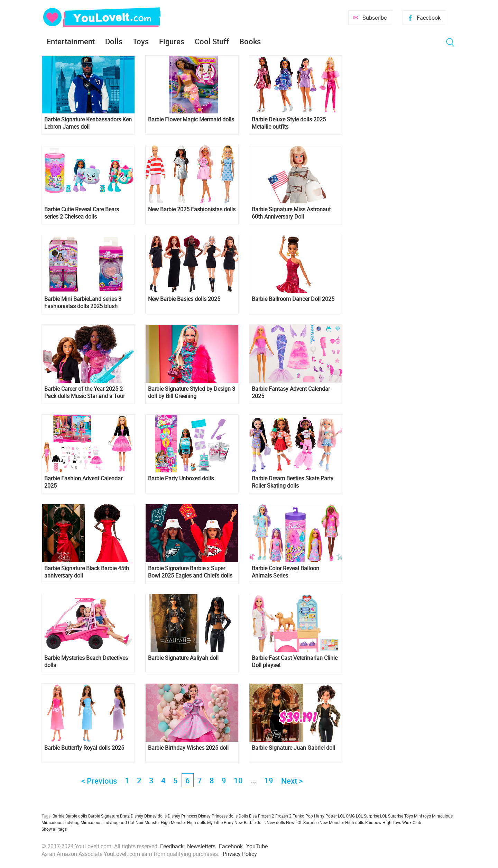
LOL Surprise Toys (396, 816)
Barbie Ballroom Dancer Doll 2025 (293, 299)
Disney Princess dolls (218, 816)
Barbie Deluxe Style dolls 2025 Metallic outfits (289, 123)
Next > (292, 781)
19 (269, 780)
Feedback (172, 846)
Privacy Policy (240, 854)
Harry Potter (325, 816)
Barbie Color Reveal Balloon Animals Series (285, 572)
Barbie (58, 816)
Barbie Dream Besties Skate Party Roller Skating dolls (293, 482)
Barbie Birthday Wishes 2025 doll (188, 748)
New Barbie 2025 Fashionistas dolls (192, 209)
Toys (141, 41)
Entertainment (71, 41)
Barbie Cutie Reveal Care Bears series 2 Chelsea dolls (82, 213)
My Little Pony (220, 822)
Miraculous (442, 816)
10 (238, 780)
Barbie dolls (76, 816)
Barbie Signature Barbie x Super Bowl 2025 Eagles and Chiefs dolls (190, 572)
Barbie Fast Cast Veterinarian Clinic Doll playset (295, 662)
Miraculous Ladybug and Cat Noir (112, 822)
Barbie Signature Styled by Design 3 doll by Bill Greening (192, 393)
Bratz (125, 816)
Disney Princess (182, 816)
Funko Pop (303, 816)
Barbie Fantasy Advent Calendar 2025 (291, 393)
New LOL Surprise (302, 822)
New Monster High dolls (342, 822)
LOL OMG (346, 816)
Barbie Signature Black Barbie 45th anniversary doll (87, 572)
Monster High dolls (188, 822)
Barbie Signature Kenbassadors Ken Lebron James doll (88, 123)
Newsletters (201, 846)
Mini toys (422, 816)
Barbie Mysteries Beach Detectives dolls (86, 662)
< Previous (99, 781)
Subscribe (375, 18)
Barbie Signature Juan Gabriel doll (293, 748)
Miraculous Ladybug (61, 822)
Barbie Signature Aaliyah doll (183, 658)
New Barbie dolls (250, 822)
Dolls (114, 41)
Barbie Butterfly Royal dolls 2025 (84, 748)
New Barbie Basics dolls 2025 (184, 299)
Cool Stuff (212, 41)
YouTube (257, 846)
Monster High (157, 822)
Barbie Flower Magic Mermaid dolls (191, 119)
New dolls (276, 822)
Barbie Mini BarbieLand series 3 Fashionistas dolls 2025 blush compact (83, 303)
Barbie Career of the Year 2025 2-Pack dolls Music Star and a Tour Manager (85, 393)
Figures (172, 41)
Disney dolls (155, 816)
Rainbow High (378, 822)
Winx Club (412, 822)
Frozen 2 (283, 816)
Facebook (429, 18)
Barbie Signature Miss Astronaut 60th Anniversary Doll (291, 213)
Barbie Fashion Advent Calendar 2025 (83, 482)
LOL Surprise (367, 816)
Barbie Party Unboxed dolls (181, 478)
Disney (137, 816)
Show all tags (54, 829)
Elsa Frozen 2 (262, 816)
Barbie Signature (104, 816)
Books (250, 41)
